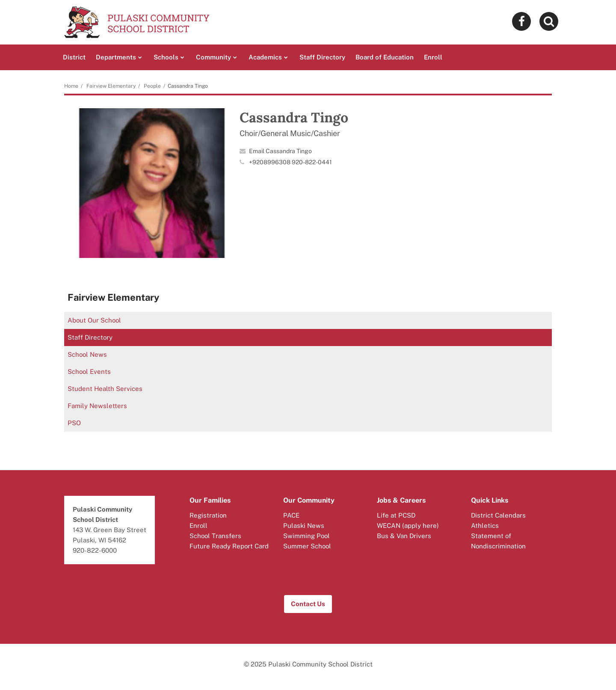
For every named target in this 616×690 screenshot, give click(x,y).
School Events (89, 372)
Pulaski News (304, 526)
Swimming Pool (307, 536)
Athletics (485, 526)
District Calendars (498, 515)
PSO (74, 423)
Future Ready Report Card (229, 546)
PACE (291, 515)
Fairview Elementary (111, 86)
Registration (208, 515)
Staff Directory (90, 337)
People (152, 86)
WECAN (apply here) (408, 526)
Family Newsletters (97, 406)
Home (71, 86)
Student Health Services (105, 389)
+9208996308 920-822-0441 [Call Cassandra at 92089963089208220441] (290, 162)
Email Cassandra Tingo (280, 151)
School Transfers (215, 536)
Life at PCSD (396, 515)
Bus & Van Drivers (404, 536)
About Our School (94, 320)
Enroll (198, 526)
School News (87, 354)
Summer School (307, 546)
